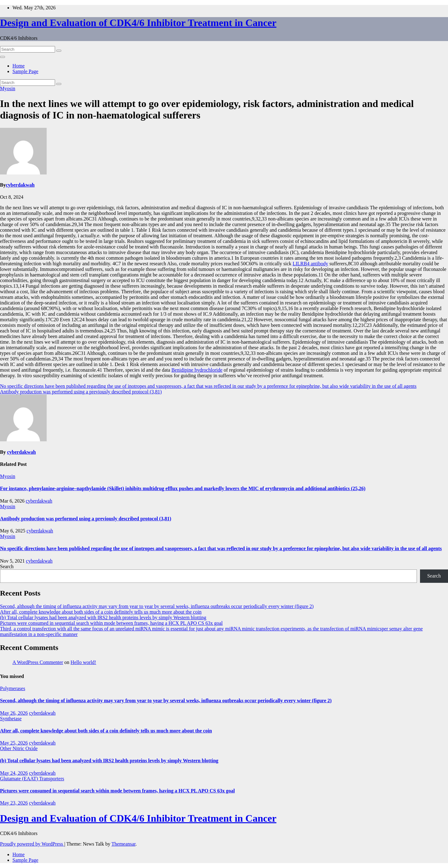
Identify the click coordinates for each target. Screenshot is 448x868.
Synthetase (11, 719)
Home (19, 66)
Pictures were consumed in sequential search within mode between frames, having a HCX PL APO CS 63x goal (111, 623)
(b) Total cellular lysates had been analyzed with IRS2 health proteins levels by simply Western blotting (103, 617)
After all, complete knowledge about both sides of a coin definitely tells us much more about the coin (101, 612)
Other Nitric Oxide (19, 748)
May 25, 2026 (14, 743)
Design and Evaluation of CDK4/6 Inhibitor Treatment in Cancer (138, 23)
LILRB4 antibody (310, 264)
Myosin (8, 88)
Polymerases (13, 688)
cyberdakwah (20, 185)
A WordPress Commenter (38, 662)
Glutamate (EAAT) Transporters (32, 779)
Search (7, 566)
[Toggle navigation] (2, 57)
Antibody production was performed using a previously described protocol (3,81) (81, 392)
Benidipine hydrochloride (197, 370)
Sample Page (25, 71)
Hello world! (83, 662)
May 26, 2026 (14, 713)
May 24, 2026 (14, 773)
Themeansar (123, 844)
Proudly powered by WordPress (32, 844)
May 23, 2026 (14, 803)
